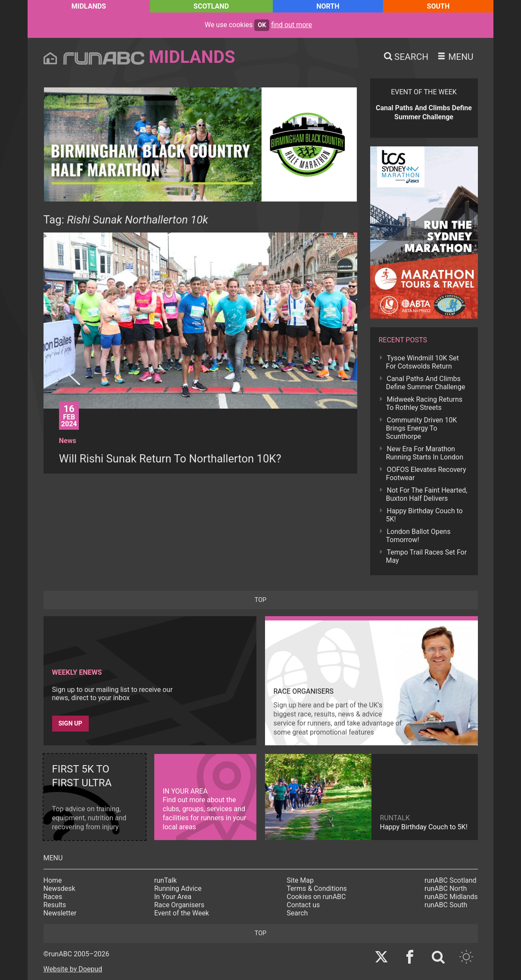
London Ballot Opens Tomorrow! (418, 536)
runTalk (165, 880)
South (438, 6)
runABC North (446, 889)
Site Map (300, 880)
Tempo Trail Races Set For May (427, 556)
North (328, 6)
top (260, 600)
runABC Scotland (451, 880)
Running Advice (178, 889)
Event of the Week (182, 913)
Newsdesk (59, 889)
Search (297, 913)
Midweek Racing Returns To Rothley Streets (424, 403)
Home (53, 880)
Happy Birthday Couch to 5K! (424, 515)
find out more (292, 25)
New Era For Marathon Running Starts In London (425, 453)
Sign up (70, 724)
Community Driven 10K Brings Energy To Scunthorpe (422, 428)
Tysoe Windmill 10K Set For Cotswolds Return (423, 362)
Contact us (303, 905)
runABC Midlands (451, 897)
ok (262, 25)
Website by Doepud (73, 969)
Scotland (211, 6)
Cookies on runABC (316, 897)
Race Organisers (179, 905)
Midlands (89, 6)
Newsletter (60, 913)
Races (53, 897)
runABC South (446, 905)
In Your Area (173, 897)
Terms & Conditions (317, 889)
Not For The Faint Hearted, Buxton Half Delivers (427, 494)
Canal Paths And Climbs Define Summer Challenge (426, 383)
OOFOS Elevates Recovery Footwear (426, 474)
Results (55, 905)
